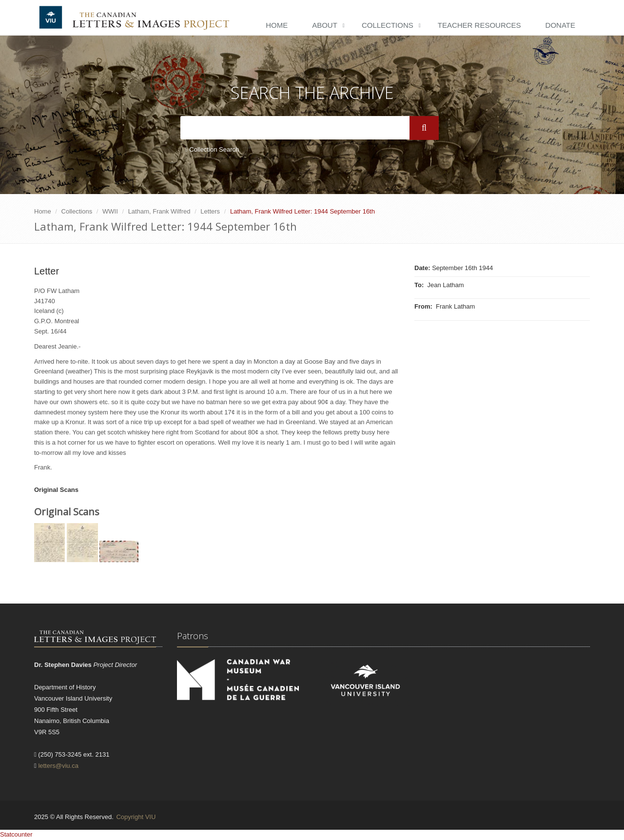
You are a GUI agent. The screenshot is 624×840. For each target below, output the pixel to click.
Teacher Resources (479, 25)
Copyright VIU (136, 817)
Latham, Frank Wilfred (159, 211)
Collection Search (212, 149)
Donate (560, 25)
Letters (210, 211)
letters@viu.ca (58, 766)
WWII (110, 211)
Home (277, 25)
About (325, 25)
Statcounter (16, 834)
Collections (388, 25)
